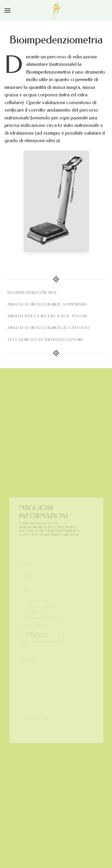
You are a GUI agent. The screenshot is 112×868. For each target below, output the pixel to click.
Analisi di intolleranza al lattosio (49, 328)
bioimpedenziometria (32, 293)
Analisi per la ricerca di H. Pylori (47, 316)
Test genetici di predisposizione (46, 340)
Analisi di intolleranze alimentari (47, 304)
